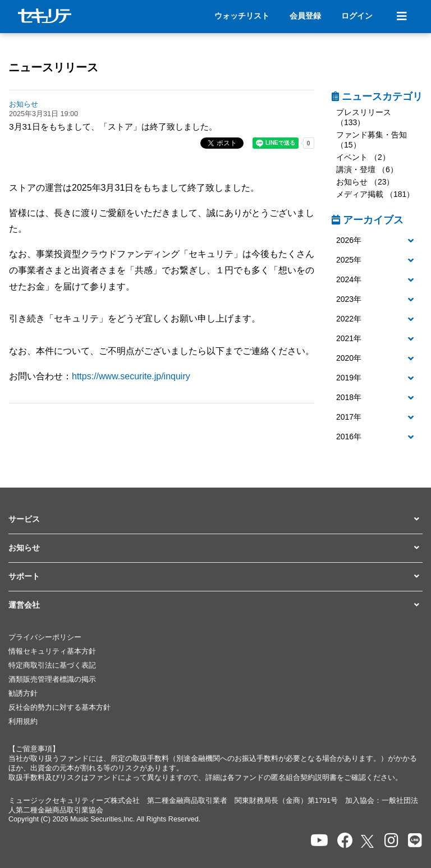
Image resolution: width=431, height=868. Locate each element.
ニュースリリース (53, 67)
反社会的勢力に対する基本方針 (59, 708)
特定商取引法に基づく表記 (52, 665)
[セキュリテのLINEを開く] (415, 841)
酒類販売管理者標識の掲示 (52, 679)
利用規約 (23, 722)
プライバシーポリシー (45, 637)
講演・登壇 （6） (367, 169)
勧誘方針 (23, 694)
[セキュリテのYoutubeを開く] (319, 841)
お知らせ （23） (365, 182)
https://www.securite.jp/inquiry (131, 376)
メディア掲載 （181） (375, 194)
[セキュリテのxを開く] (368, 841)
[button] (377, 241)
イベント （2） (363, 157)
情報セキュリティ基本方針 (52, 651)
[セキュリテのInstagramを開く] (391, 841)
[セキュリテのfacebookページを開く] (345, 841)
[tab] (377, 241)
